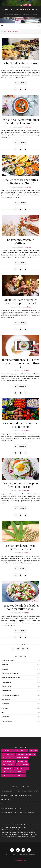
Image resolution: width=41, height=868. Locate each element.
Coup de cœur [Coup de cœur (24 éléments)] (8, 754)
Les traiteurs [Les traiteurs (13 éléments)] (8, 765)
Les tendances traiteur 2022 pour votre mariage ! (18, 812)
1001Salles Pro (6, 834)
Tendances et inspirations (11, 673)
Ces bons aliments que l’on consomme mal (21, 425)
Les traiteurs (7, 691)
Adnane (27, 67)
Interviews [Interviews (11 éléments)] (22, 761)
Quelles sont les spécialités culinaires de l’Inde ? (21, 181)
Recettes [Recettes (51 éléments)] (25, 768)
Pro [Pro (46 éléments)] (16, 768)
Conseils (5, 665)
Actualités (6, 717)
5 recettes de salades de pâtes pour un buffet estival (21, 607)
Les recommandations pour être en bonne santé (21, 485)
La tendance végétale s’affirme (20, 242)
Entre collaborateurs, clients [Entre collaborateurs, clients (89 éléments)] (15, 758)
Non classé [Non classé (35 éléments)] (7, 768)
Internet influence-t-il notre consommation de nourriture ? (21, 363)
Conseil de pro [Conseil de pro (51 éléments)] (21, 751)
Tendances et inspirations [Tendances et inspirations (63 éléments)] (14, 775)
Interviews (6, 704)
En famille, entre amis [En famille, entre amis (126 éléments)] (26, 754)
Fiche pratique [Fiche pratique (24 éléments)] (9, 761)
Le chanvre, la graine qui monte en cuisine (21, 547)
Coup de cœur (7, 682)
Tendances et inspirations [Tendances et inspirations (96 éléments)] (14, 772)
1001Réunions (6, 832)
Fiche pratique (7, 686)
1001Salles (5, 827)
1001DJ (4, 837)
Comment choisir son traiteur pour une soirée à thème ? (20, 791)
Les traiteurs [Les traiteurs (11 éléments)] (22, 765)
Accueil (4, 31)
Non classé (5, 708)
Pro (3, 712)
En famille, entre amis (8, 660)
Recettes (5, 669)
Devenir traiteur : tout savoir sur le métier (15, 804)
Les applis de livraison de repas (12, 808)
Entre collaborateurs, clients (11, 678)
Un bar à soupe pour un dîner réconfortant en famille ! (21, 121)
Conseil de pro (7, 721)
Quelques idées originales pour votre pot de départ (21, 301)
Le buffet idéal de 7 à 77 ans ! (20, 63)
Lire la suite (20, 83)
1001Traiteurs (6, 830)
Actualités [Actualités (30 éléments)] (7, 751)
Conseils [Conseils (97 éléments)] (33, 751)
